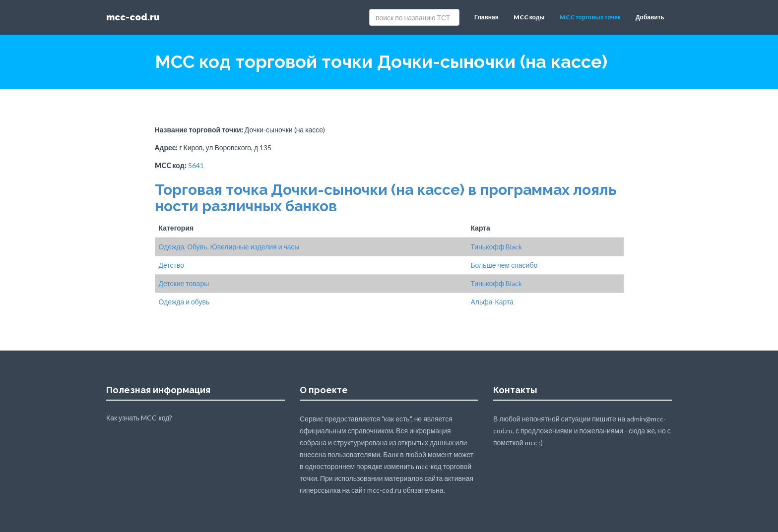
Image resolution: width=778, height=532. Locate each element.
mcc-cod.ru (133, 17)
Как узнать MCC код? (139, 418)
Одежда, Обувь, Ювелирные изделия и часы (229, 247)
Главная (486, 17)
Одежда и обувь (184, 302)
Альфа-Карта (492, 302)
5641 (196, 165)
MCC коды (529, 17)
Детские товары (184, 283)
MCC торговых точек (590, 17)
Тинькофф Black (496, 247)
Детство (172, 265)
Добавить (650, 17)
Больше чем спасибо (504, 265)
